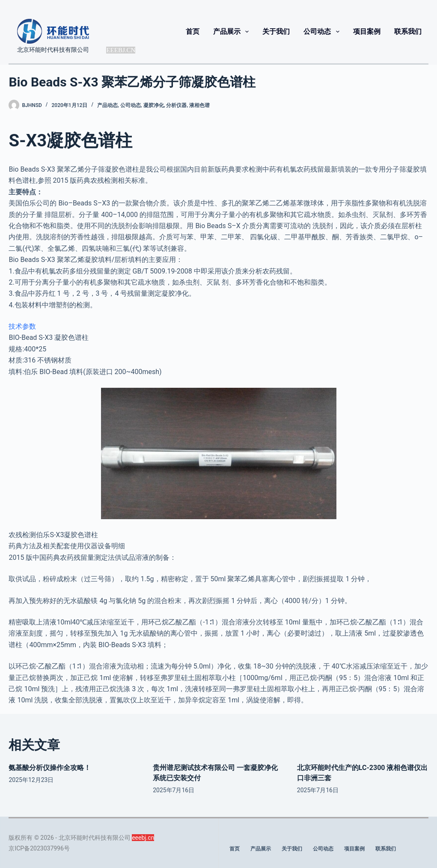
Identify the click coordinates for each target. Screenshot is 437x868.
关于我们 (276, 31)
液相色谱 (199, 105)
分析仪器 (176, 105)
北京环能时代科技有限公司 (53, 50)
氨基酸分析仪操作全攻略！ (50, 768)
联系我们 (408, 31)
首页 (193, 31)
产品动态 (107, 105)
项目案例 (367, 31)
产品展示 (233, 32)
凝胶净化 (154, 105)
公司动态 (323, 32)
